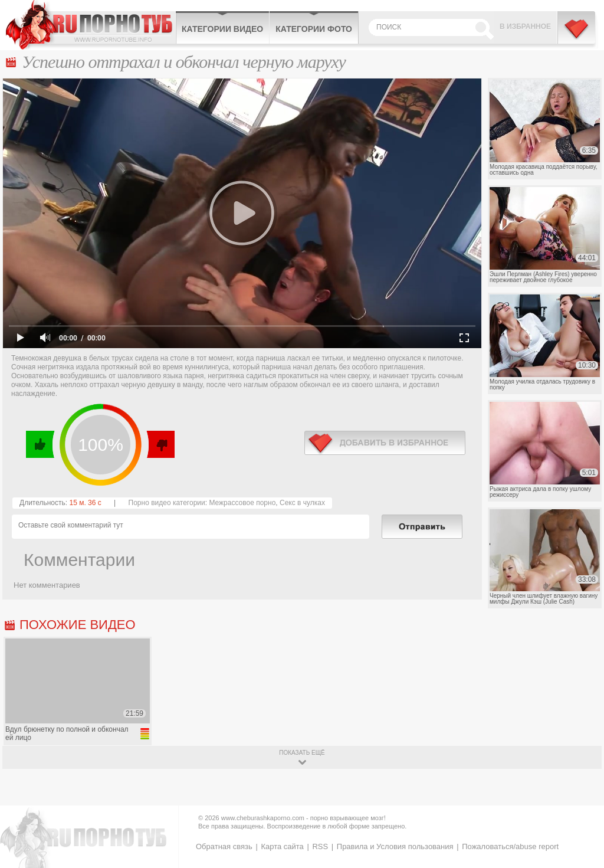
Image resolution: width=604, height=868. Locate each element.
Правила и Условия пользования (395, 846)
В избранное (525, 27)
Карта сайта (282, 846)
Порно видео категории (167, 503)
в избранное (385, 443)
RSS (320, 846)
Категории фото (314, 29)
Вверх (581, 818)
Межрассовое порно (242, 503)
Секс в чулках (302, 503)
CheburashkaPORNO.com (91, 25)
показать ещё (302, 753)
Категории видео (222, 29)
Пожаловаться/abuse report (510, 846)
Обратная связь (224, 846)
